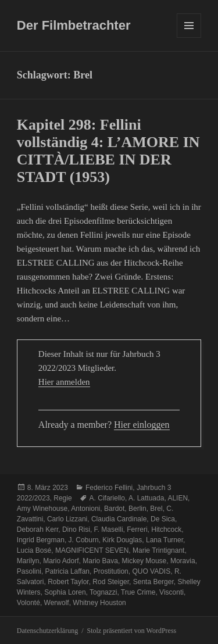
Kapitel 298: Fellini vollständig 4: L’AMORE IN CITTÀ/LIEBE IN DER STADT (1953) (108, 151)
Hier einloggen (142, 425)
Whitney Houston (99, 603)
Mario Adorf (61, 561)
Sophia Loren (65, 592)
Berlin (137, 509)
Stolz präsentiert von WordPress (131, 631)
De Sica (163, 519)
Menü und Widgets (189, 37)
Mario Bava (100, 561)
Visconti (171, 592)
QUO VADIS (151, 571)
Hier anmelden (64, 382)
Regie (62, 498)
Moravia (183, 561)
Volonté (28, 603)
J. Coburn (84, 540)
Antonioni (85, 509)
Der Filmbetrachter (74, 25)
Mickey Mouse (144, 561)
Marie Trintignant (158, 550)
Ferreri (137, 529)
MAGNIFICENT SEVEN (92, 550)
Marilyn (28, 561)
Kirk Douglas (122, 540)
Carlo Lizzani (67, 519)
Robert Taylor (68, 582)
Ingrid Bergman (41, 540)
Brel (156, 509)
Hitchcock (166, 529)
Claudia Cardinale (119, 519)
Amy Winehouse (42, 509)
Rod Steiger (111, 582)
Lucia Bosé (34, 550)
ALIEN (178, 498)
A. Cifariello (107, 498)
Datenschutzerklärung (47, 631)
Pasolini (29, 571)
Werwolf (57, 603)
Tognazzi (103, 592)
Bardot (114, 509)
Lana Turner (165, 540)
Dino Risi (76, 529)
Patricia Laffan (68, 571)
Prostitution (111, 571)
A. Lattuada (146, 498)
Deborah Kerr (37, 529)
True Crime (138, 592)
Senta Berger (153, 582)
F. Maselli (109, 529)
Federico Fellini (109, 488)
